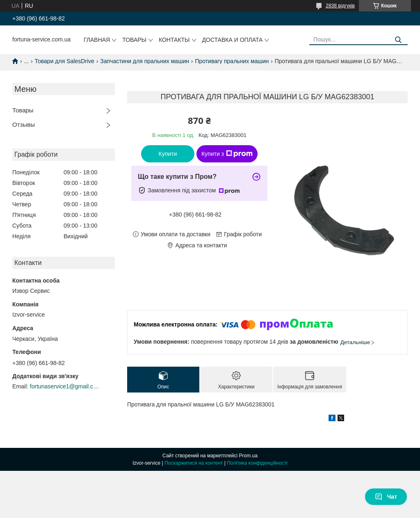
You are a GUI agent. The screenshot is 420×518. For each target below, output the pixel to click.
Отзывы (24, 124)
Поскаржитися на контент (194, 463)
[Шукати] (398, 40)
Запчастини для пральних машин (145, 61)
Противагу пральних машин (232, 61)
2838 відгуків (340, 6)
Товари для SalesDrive (65, 61)
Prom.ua (248, 456)
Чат (386, 497)
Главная (97, 40)
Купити (168, 154)
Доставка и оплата (233, 40)
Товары (134, 40)
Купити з (227, 154)
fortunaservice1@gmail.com (65, 386)
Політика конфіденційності (257, 463)
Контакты (174, 40)
